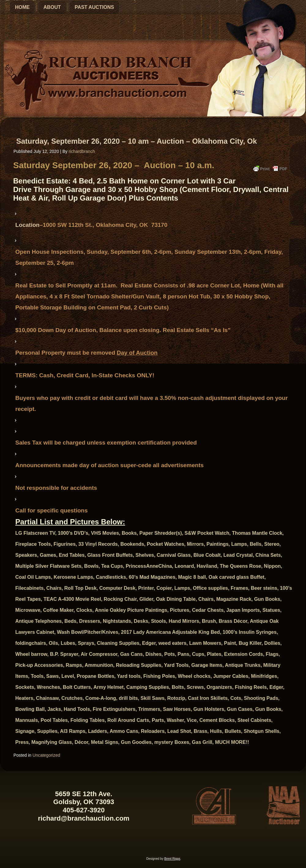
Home (22, 7)
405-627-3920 (84, 810)
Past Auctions (94, 7)
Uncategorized (46, 755)
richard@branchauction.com (84, 818)
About (52, 7)
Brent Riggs (172, 859)
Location (27, 225)
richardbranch (82, 151)
